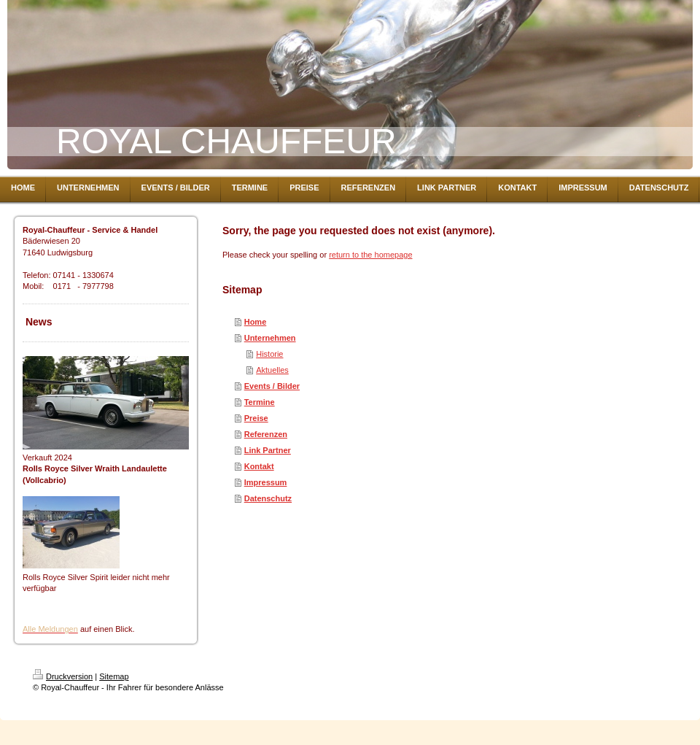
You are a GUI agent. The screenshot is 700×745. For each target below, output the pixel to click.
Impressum (266, 482)
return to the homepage (370, 255)
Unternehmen (270, 338)
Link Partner (268, 450)
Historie (269, 354)
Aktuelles (272, 370)
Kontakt (259, 466)
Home (256, 322)
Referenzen (266, 434)
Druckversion (63, 676)
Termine (260, 402)
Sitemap (114, 676)
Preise (256, 418)
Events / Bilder (272, 386)
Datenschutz (268, 498)
